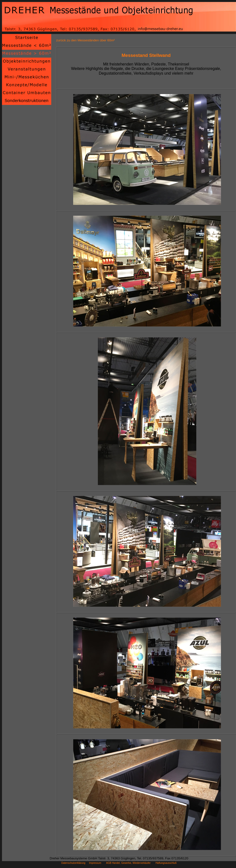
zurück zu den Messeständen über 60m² (85, 40)
